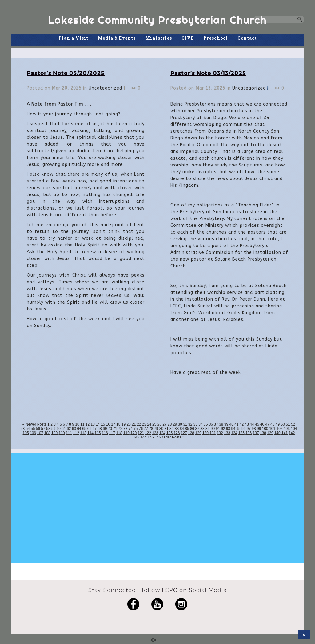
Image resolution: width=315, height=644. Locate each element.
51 (288, 424)
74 (130, 429)
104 (294, 429)
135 (241, 433)
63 (74, 429)
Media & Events (117, 38)
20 (128, 424)
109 (54, 433)
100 (265, 429)
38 (221, 424)
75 (136, 429)
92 (223, 429)
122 (148, 433)
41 (236, 424)
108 (47, 433)
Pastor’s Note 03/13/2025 (208, 73)
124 (162, 433)
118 (119, 433)
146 (158, 437)
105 (26, 433)
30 (180, 424)
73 (125, 429)
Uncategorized (105, 88)
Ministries (159, 38)
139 (270, 433)
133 (227, 433)
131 (213, 433)
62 (69, 429)
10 (77, 424)
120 (134, 433)
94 (233, 429)
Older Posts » (173, 437)
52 (293, 424)
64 (79, 429)
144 (143, 437)
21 (134, 424)
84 (182, 429)
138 (263, 433)
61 (64, 429)
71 (115, 429)
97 (249, 429)
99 (259, 429)
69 (105, 429)
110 (62, 433)
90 (213, 429)
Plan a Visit (73, 38)
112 (76, 433)
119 (126, 433)
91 (218, 429)
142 (292, 433)
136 (249, 433)
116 (105, 433)
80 (161, 429)
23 (144, 424)
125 (169, 433)
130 (205, 433)
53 (23, 429)
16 (108, 424)
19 (124, 424)
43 (247, 424)
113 (83, 433)
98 (254, 429)
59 (53, 429)
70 (110, 429)
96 (243, 429)
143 (136, 437)
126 (177, 433)
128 (191, 433)
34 (200, 424)
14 (98, 424)
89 (207, 429)
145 (151, 437)
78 (151, 429)
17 (113, 424)
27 (164, 424)
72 (120, 429)
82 (171, 429)
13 (92, 424)
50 (283, 424)
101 (272, 429)
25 (154, 424)
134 (234, 433)
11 (82, 424)
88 (202, 429)
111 (69, 433)
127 (184, 433)
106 (33, 433)
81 (166, 429)
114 (90, 433)
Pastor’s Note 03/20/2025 (66, 73)
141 (285, 433)
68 (100, 429)
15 (103, 424)
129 (198, 433)
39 (226, 424)
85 (187, 429)
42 (242, 424)
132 (220, 433)
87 (197, 429)
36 (211, 424)
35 (206, 424)
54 (28, 429)
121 (141, 433)
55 (33, 429)
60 (59, 429)
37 (216, 424)
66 (89, 429)
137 (256, 433)
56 (38, 429)
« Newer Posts (34, 424)
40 (231, 424)
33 (195, 424)
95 (238, 429)
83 (177, 429)
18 (118, 424)
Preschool (216, 38)
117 (112, 433)
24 (149, 424)
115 (98, 433)
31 (185, 424)
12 (88, 424)
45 (257, 424)
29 (175, 424)
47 (267, 424)
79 (156, 429)
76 (141, 429)
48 (272, 424)
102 (280, 429)
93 (228, 429)
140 (277, 433)
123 (155, 433)
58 (48, 429)
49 (278, 424)
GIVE (188, 38)
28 (170, 424)
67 (95, 429)
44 (252, 424)
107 (40, 433)
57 (43, 429)
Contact (247, 38)
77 (146, 429)
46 (262, 424)
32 (190, 424)
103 (287, 429)
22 (139, 424)
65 (84, 429)
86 (192, 429)
